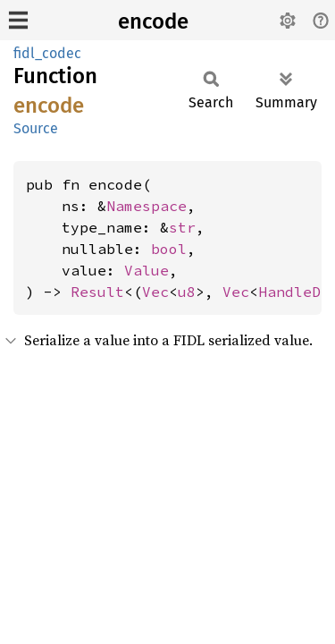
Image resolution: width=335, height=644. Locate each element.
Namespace (147, 206)
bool (169, 249)
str (182, 227)
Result (97, 292)
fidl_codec (47, 53)
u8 (187, 292)
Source (36, 128)
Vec (155, 292)
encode (153, 21)
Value (147, 270)
